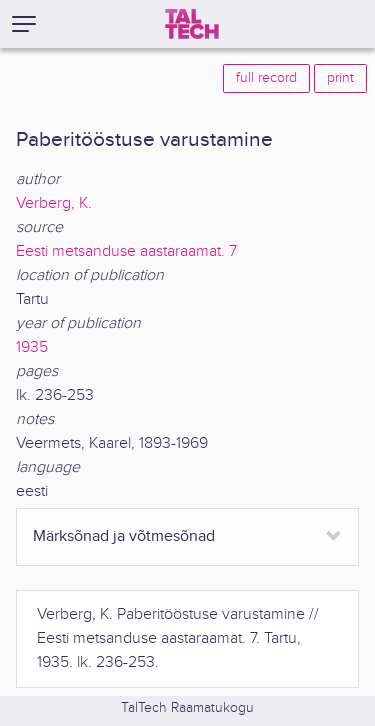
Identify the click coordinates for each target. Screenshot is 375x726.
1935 (32, 347)
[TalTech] (192, 24)
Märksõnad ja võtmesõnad (124, 536)
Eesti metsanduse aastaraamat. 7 (126, 251)
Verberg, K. (54, 203)
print (340, 78)
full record (266, 78)
